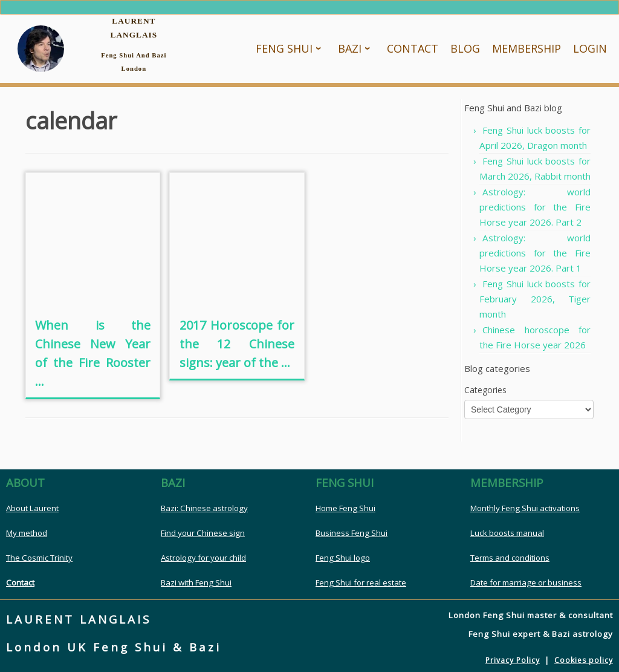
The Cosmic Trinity (39, 558)
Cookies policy (584, 660)
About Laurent (32, 508)
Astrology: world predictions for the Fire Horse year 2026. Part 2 (535, 207)
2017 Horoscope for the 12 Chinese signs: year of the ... (237, 344)
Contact (20, 582)
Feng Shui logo (343, 558)
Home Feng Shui (345, 508)
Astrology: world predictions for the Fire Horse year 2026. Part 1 (535, 253)
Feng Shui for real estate (361, 582)
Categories (485, 390)
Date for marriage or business (526, 582)
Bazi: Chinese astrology (204, 508)
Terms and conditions (510, 558)
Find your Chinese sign (203, 533)
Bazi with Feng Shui (196, 582)
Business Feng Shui (352, 533)
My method (27, 533)
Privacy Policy (513, 660)
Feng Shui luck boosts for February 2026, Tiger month (535, 299)
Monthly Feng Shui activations (525, 508)
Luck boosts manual (507, 533)
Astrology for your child (203, 558)
